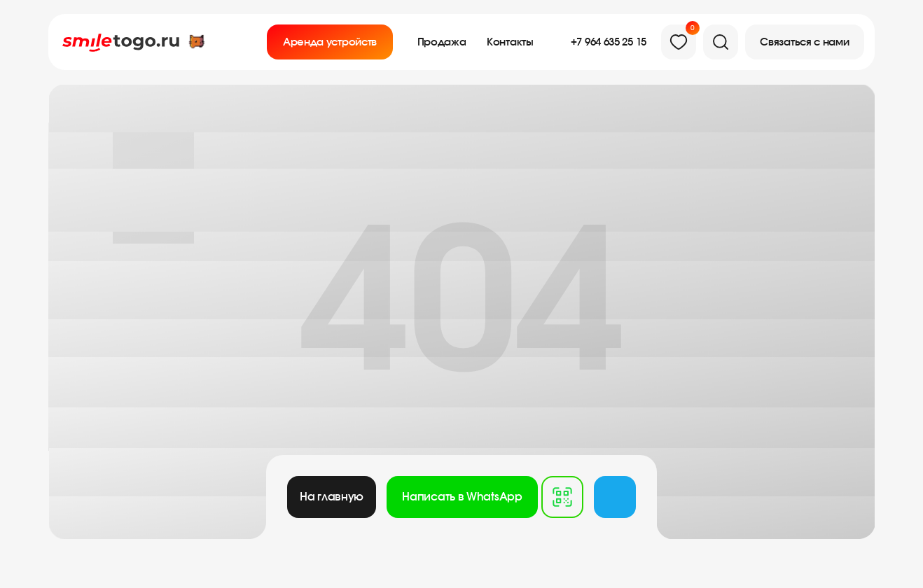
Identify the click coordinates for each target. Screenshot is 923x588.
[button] (805, 42)
